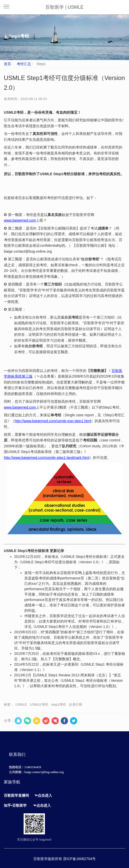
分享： (9, 721)
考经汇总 (23, 64)
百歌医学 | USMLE (64, 7)
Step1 (41, 64)
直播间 (24, 795)
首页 (7, 64)
